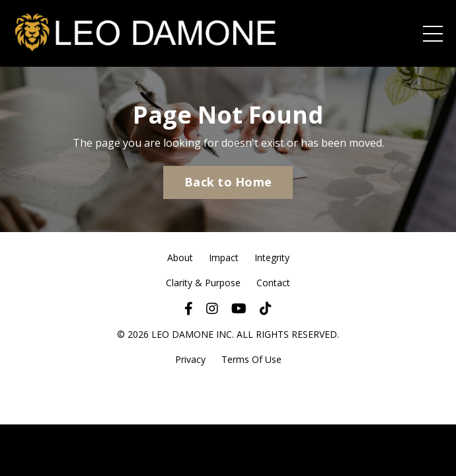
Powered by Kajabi (228, 392)
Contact (273, 283)
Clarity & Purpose (203, 283)
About (180, 258)
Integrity (272, 258)
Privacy (190, 359)
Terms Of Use (251, 359)
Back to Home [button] (228, 182)
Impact (224, 258)
